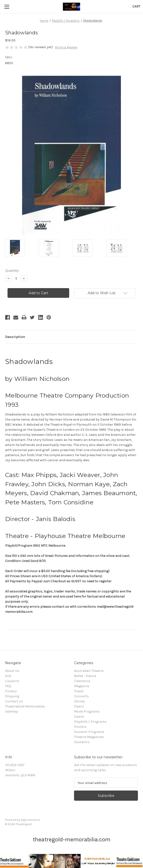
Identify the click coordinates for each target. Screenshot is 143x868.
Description (15, 337)
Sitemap (12, 711)
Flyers (79, 706)
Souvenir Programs (89, 732)
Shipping (12, 696)
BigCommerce (31, 820)
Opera (79, 717)
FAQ (8, 686)
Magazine (82, 686)
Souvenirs (82, 742)
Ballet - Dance (85, 676)
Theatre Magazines (89, 737)
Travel (79, 691)
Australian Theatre (89, 671)
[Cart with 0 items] (136, 6)
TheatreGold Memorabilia (25, 706)
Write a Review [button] (66, 47)
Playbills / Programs (90, 722)
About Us (12, 671)
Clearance (82, 681)
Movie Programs (87, 711)
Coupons (12, 681)
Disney (79, 701)
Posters (80, 727)
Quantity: (12, 270)
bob (8, 676)
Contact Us (14, 701)
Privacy (11, 691)
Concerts (81, 696)
